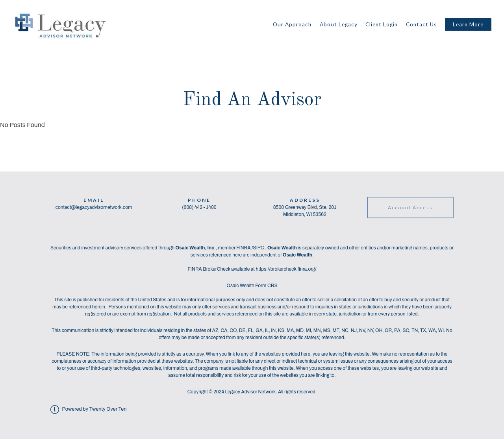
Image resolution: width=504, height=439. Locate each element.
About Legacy (339, 24)
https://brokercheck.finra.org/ (286, 269)
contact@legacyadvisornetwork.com (94, 207)
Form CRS (266, 286)
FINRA (244, 248)
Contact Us (421, 24)
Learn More (468, 24)
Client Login (382, 24)
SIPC (259, 248)
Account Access (410, 208)
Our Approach (292, 24)
